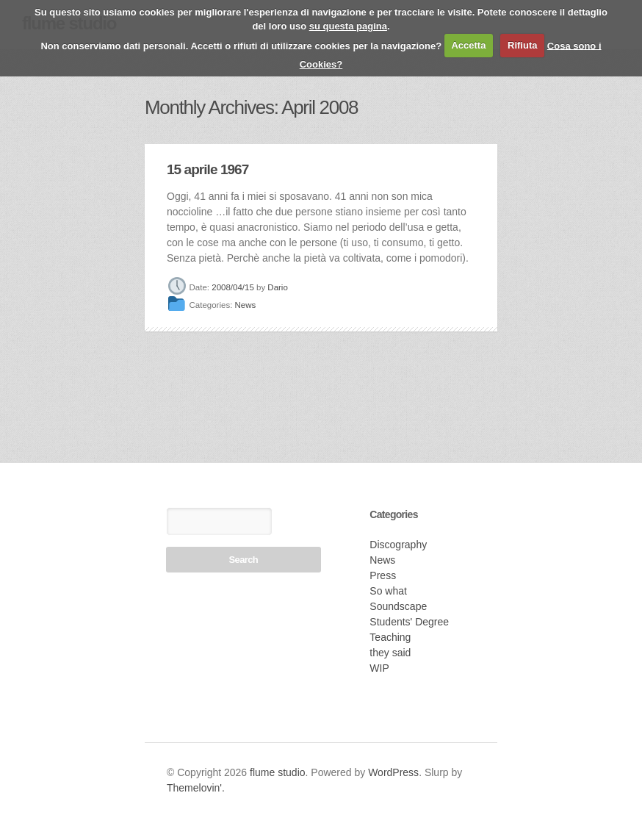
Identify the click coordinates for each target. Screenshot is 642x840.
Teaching (390, 637)
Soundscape (398, 606)
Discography (398, 545)
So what (388, 591)
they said (390, 653)
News (246, 306)
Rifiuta (522, 45)
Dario (277, 287)
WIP (379, 668)
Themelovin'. (196, 788)
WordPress (393, 772)
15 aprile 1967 (208, 169)
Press (383, 575)
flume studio (277, 772)
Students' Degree (409, 622)
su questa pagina (348, 26)
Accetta (468, 45)
